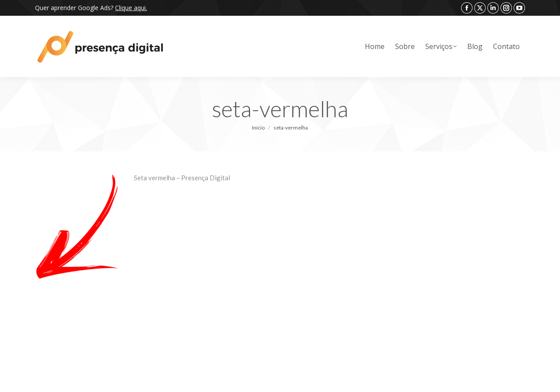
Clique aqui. (131, 8)
